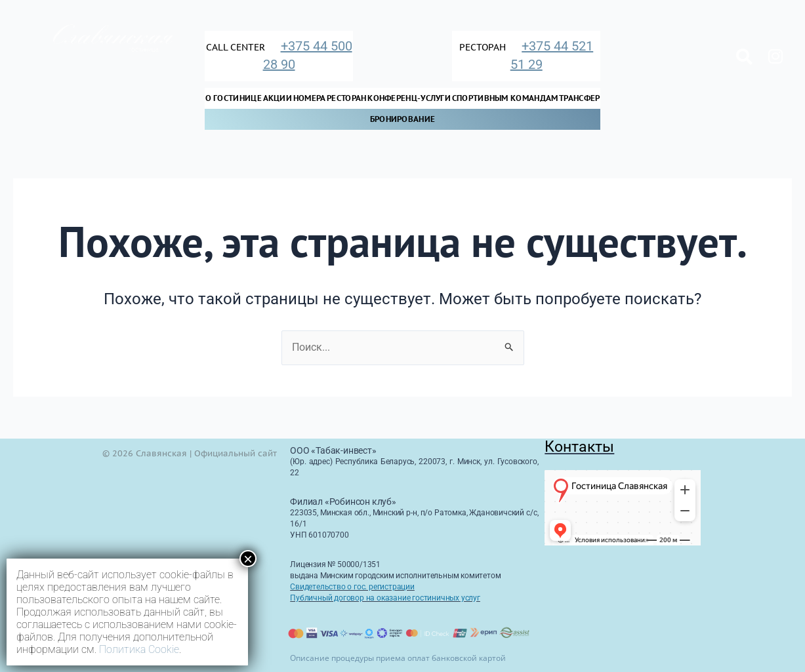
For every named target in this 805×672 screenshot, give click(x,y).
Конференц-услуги (409, 98)
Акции (278, 98)
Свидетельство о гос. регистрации (352, 587)
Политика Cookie (139, 649)
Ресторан (346, 98)
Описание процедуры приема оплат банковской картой (398, 658)
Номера (310, 98)
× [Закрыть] (248, 559)
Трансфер (579, 98)
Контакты (579, 447)
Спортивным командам (505, 98)
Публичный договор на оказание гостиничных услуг (385, 598)
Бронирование (403, 119)
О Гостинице (234, 98)
